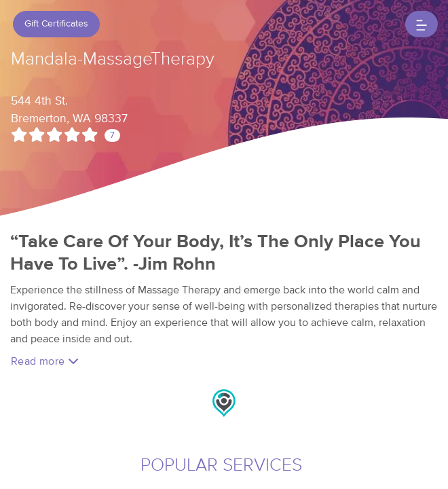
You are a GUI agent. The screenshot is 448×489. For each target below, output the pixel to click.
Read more (45, 361)
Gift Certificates (56, 24)
